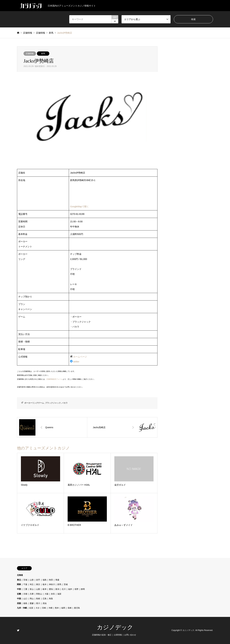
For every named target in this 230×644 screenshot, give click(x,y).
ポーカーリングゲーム (34, 403)
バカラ (65, 403)
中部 (19, 589)
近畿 (19, 594)
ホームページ (80, 357)
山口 (25, 599)
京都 (25, 594)
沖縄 (50, 608)
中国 (19, 599)
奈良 (53, 594)
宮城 (25, 580)
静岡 (83, 589)
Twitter (18, 630)
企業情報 (118, 635)
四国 (19, 603)
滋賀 (59, 594)
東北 (19, 580)
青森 (57, 580)
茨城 (66, 584)
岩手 (38, 580)
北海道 (20, 575)
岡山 (32, 599)
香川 (38, 603)
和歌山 (39, 594)
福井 (70, 589)
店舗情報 (30, 54)
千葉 (25, 584)
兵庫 (32, 594)
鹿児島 (77, 608)
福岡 (63, 608)
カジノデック (115, 627)
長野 (76, 589)
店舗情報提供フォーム (55, 379)
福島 (45, 580)
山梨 (38, 589)
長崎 (70, 608)
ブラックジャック (53, 403)
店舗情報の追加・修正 (102, 635)
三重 (25, 589)
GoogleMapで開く (79, 207)
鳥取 (51, 599)
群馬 (43, 54)
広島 (45, 599)
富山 (32, 589)
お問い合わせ (130, 635)
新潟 (57, 589)
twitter (76, 362)
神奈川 (52, 584)
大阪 (47, 594)
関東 (19, 584)
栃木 (45, 584)
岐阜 (45, 589)
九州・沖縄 (22, 608)
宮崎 (44, 608)
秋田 (51, 580)
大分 (38, 608)
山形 (32, 580)
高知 (45, 603)
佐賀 (31, 608)
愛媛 (32, 603)
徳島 (25, 603)
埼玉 (32, 584)
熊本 (57, 608)
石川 (64, 589)
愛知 (51, 589)
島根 (38, 599)
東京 (38, 584)
